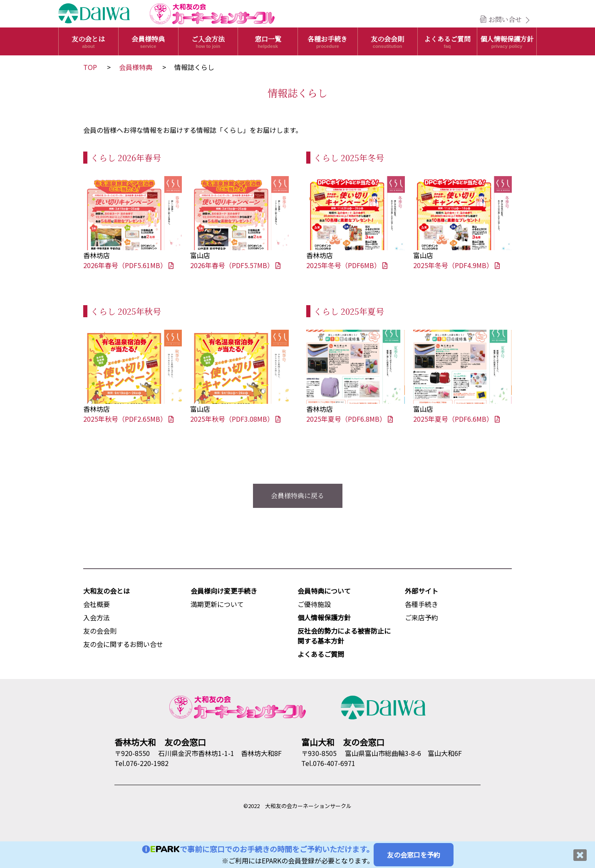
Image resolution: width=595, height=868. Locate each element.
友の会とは (88, 41)
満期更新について (217, 604)
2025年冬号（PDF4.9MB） (456, 265)
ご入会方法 (208, 41)
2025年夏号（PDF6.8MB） (350, 419)
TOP (90, 67)
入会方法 (97, 617)
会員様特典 (148, 41)
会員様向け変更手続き (224, 591)
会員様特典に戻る (297, 496)
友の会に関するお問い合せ (123, 644)
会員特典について (324, 591)
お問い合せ (505, 19)
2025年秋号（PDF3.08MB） (235, 419)
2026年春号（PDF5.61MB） (128, 265)
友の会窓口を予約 (414, 855)
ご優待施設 (314, 604)
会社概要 (97, 604)
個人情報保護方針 (507, 41)
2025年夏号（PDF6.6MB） (456, 419)
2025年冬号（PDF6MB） (347, 265)
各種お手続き (328, 41)
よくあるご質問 (447, 41)
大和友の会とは (107, 591)
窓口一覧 (268, 41)
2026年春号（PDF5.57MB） (235, 265)
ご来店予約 (421, 617)
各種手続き (421, 604)
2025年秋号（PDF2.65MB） (128, 419)
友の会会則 (388, 41)
